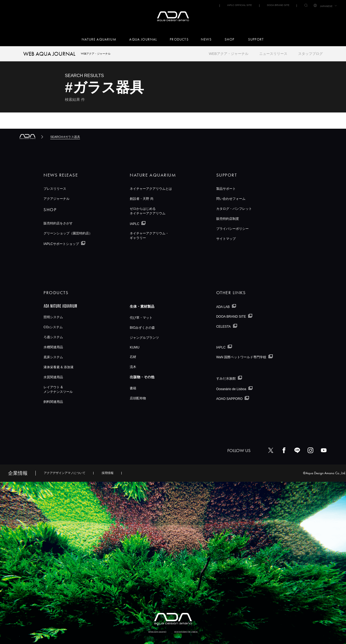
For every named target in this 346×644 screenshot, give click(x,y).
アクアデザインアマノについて (65, 473)
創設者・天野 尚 (142, 199)
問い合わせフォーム (231, 199)
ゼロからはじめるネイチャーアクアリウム (148, 211)
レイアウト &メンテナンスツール (58, 389)
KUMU (134, 347)
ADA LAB (223, 307)
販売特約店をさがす (58, 223)
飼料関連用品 (53, 402)
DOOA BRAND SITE (278, 5)
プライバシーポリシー (232, 229)
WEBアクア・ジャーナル (229, 54)
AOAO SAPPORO (229, 399)
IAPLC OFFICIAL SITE (239, 5)
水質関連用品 (53, 377)
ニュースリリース (273, 54)
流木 (133, 367)
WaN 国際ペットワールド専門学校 (241, 357)
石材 (133, 357)
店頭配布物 (138, 398)
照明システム (53, 317)
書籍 (133, 388)
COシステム (53, 327)
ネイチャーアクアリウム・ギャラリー (149, 236)
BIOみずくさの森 (142, 328)
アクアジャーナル (56, 199)
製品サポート (226, 189)
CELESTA (224, 327)
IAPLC (134, 224)
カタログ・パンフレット (234, 209)
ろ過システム (53, 337)
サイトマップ (226, 239)
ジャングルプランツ (144, 338)
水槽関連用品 (53, 347)
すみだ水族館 (226, 379)
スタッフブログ (310, 54)
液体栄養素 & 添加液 (59, 367)
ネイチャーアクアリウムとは (151, 189)
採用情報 (108, 473)
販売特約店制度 (228, 219)
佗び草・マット (141, 318)
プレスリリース (55, 189)
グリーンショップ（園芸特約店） (68, 233)
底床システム (53, 357)
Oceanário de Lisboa (231, 389)
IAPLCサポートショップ (61, 244)
